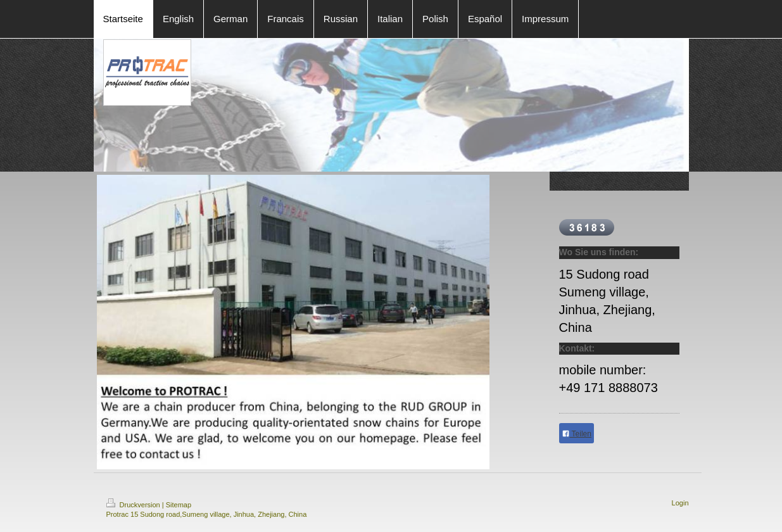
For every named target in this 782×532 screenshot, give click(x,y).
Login (680, 503)
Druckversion (134, 505)
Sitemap (179, 505)
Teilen (577, 434)
